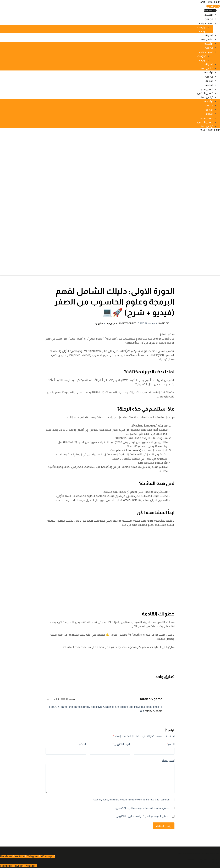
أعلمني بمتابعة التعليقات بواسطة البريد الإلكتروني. (142, 808)
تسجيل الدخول (205, 93)
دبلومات (202, 27)
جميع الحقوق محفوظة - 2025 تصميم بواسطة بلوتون (199, 853)
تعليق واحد (98, 323)
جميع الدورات (206, 23)
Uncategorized (127, 323)
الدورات (209, 81)
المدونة (209, 35)
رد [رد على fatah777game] (48, 699)
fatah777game (151, 699)
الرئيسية (209, 15)
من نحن (209, 19)
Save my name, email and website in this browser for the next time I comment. (131, 800)
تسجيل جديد (207, 89)
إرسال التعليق (164, 826)
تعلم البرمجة (112, 323)
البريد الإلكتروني (122, 744)
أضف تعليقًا (167, 761)
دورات (203, 31)
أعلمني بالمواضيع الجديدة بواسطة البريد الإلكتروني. (142, 816)
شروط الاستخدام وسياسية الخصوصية (201, 860)
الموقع (83, 744)
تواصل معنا (207, 39)
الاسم (171, 744)
